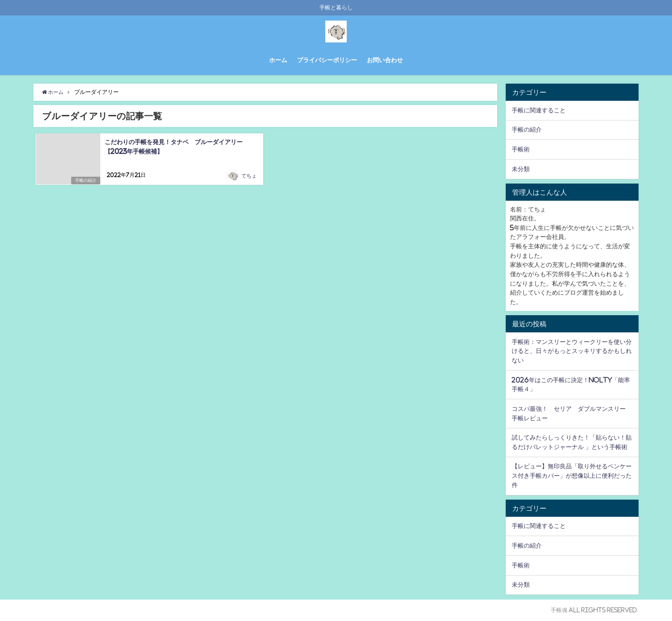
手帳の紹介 (85, 180)
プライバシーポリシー (327, 60)
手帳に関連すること (539, 110)
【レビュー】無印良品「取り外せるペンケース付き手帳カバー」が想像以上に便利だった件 (572, 475)
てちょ (249, 176)
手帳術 (521, 149)
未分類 (521, 169)
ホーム (278, 60)
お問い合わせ (385, 60)
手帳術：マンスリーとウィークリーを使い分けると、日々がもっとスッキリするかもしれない (572, 351)
